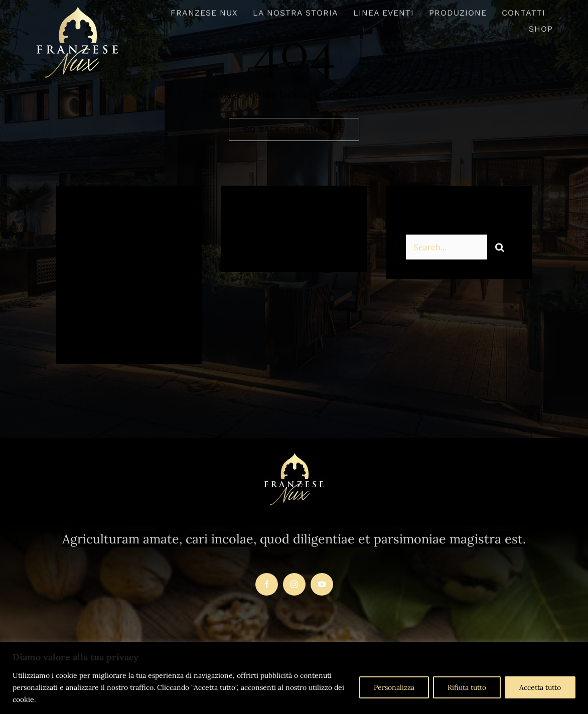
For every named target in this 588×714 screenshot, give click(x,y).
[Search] (500, 248)
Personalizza (394, 687)
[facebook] (87, 330)
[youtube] (322, 584)
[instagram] (142, 330)
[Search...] (447, 248)
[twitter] (115, 330)
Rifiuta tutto (467, 687)
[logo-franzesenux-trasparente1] (78, 10)
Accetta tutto (540, 687)
